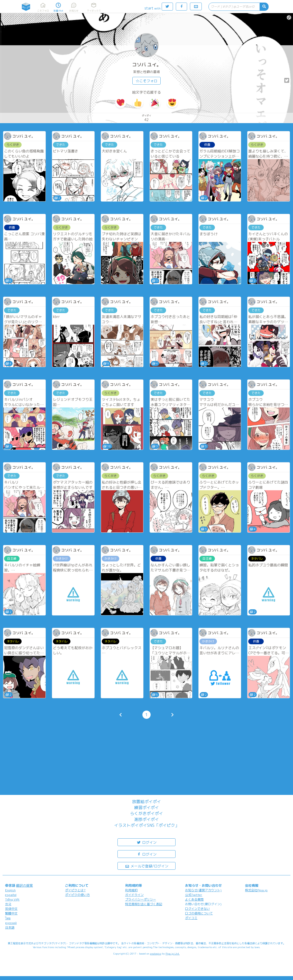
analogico (156, 954)
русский (11, 923)
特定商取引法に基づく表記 (144, 904)
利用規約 (131, 890)
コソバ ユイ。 (147, 65)
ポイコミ (191, 918)
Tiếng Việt (12, 899)
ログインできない (197, 909)
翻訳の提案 (25, 885)
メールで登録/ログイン (147, 866)
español (11, 895)
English (10, 890)
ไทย (8, 918)
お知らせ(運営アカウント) (203, 890)
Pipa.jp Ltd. (173, 954)
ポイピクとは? (75, 890)
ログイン (146, 842)
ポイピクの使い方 (77, 895)
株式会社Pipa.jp (256, 890)
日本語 (10, 927)
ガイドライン (134, 895)
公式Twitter (194, 895)
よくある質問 (194, 899)
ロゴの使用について (199, 913)
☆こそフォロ (146, 81)
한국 (8, 904)
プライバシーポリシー (141, 899)
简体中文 (11, 909)
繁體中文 (11, 913)
